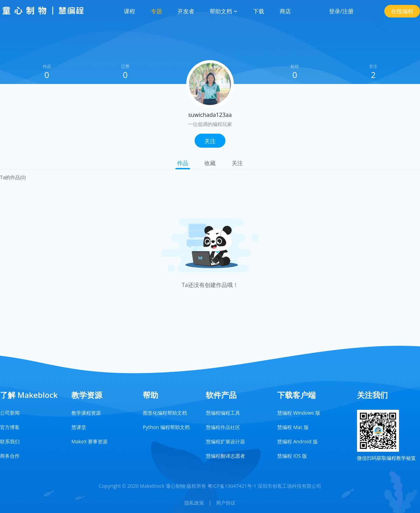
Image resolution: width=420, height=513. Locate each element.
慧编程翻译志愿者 (225, 456)
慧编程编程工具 (223, 413)
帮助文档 (224, 11)
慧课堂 (79, 427)
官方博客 (10, 427)
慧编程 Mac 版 (293, 427)
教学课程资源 (86, 413)
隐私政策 (194, 503)
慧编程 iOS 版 (292, 456)
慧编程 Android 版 (297, 441)
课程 (129, 11)
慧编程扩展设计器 (225, 441)
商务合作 (10, 456)
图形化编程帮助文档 (165, 413)
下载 (259, 11)
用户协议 (226, 503)
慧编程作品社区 (223, 427)
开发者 (186, 11)
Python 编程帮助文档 (166, 427)
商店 (285, 11)
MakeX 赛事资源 (89, 441)
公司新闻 (10, 413)
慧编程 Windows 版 (299, 413)
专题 (156, 11)
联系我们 (10, 441)
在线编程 (402, 11)
